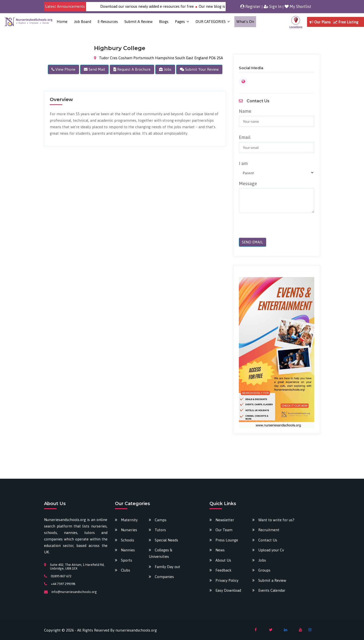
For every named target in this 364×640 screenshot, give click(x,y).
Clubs (126, 570)
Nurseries (129, 530)
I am (243, 163)
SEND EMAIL (252, 242)
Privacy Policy (227, 580)
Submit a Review (138, 22)
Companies (164, 577)
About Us (223, 560)
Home (62, 22)
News (220, 550)
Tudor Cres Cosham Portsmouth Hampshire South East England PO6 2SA (159, 58)
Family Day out (167, 567)
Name (245, 111)
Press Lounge (227, 540)
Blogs (164, 22)
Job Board (82, 22)
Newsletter (225, 520)
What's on (245, 22)
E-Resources (108, 22)
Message (248, 183)
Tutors (160, 530)
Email (245, 137)
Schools (128, 540)
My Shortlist (298, 6)
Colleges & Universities (160, 553)
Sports (127, 560)
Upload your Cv (271, 550)
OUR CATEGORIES (211, 22)
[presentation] (273, 228)
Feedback (223, 570)
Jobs (262, 560)
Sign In (273, 6)
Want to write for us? (276, 520)
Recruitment (269, 530)
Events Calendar (272, 590)
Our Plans (320, 22)
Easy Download (228, 590)
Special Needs (166, 540)
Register (250, 6)
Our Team (224, 530)
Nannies (128, 550)
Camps (161, 520)
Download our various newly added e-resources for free (154, 6)
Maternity (129, 520)
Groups (264, 570)
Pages (180, 22)
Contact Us (268, 540)
